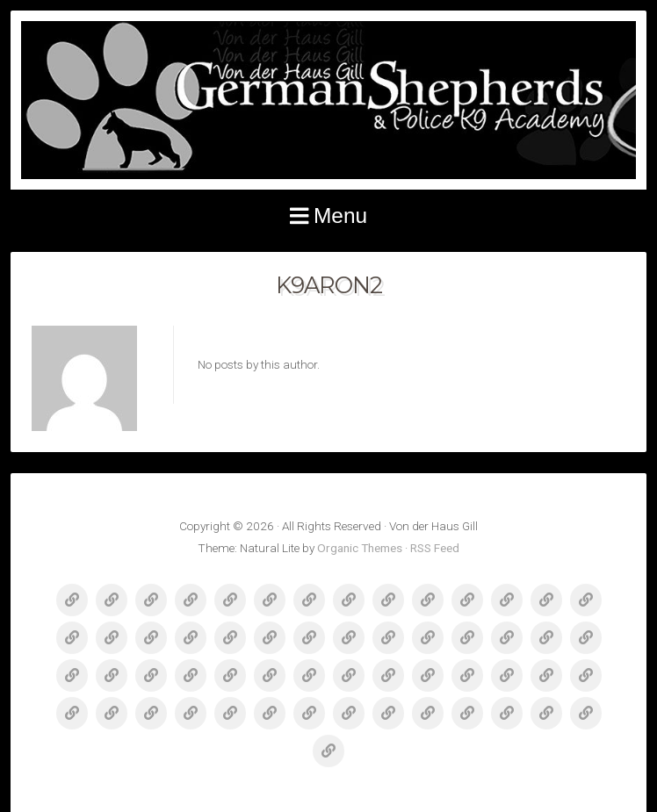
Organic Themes (360, 548)
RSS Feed (435, 548)
